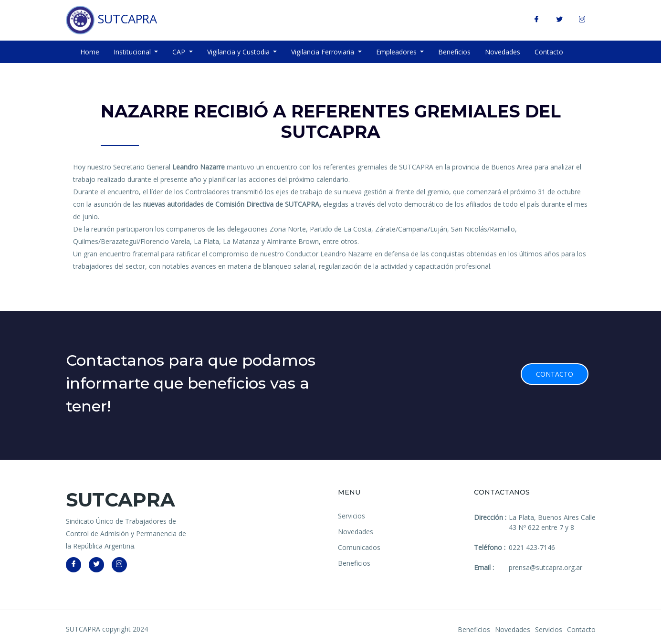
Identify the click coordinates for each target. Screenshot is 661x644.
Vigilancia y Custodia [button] (239, 52)
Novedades (503, 52)
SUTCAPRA (111, 20)
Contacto (549, 52)
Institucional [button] (133, 52)
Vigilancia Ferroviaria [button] (324, 52)
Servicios (351, 516)
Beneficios (454, 52)
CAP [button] (180, 52)
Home (90, 52)
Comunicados (359, 547)
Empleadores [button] (397, 52)
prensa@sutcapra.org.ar (546, 567)
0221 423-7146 (532, 547)
